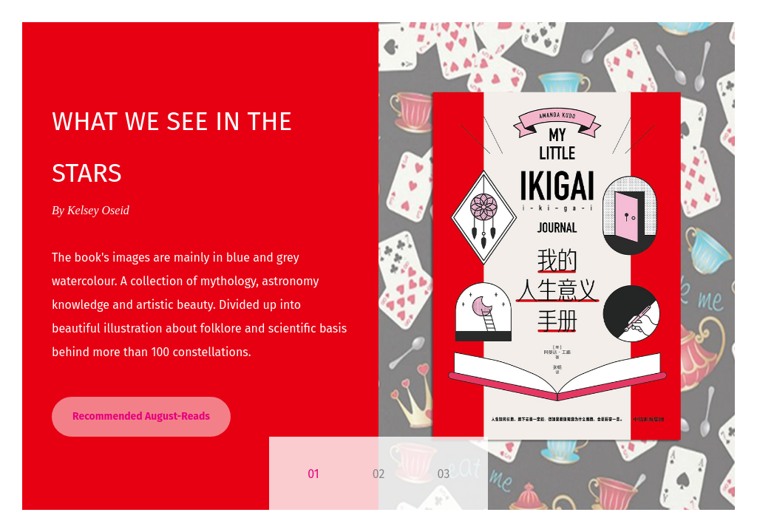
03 (444, 474)
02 (379, 474)
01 (313, 474)
